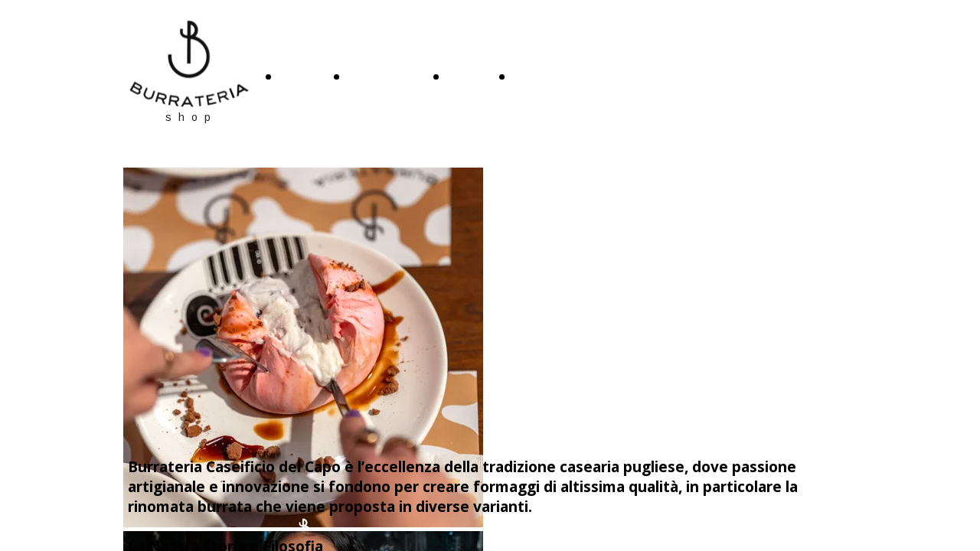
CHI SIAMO (386, 78)
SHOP (469, 78)
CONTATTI (550, 78)
